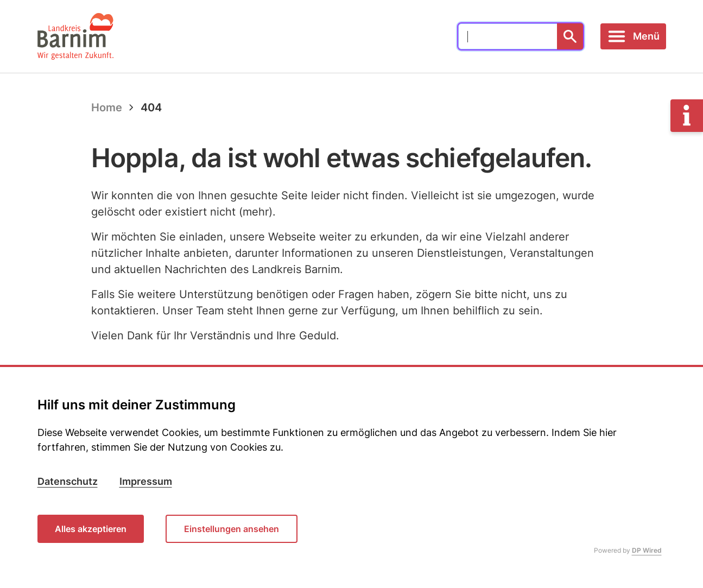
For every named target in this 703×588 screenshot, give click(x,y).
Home (107, 108)
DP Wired (647, 550)
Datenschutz (68, 481)
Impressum (146, 481)
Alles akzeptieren (91, 529)
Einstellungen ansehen (232, 529)
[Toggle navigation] (633, 36)
